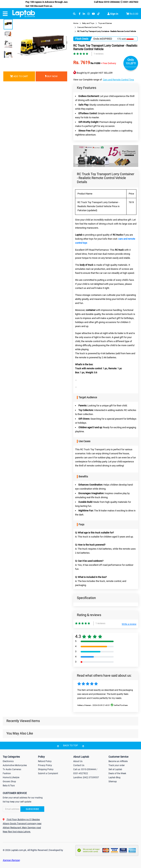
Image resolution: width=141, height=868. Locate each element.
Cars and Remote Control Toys (118, 80)
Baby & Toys (9, 786)
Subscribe (32, 809)
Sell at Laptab (115, 769)
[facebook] (80, 14)
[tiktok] (98, 14)
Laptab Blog (114, 777)
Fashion (7, 773)
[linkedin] (84, 14)
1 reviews (99, 54)
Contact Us (79, 765)
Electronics (8, 761)
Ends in (98, 39)
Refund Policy (45, 761)
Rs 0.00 (134, 14)
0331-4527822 (129, 2)
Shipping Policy (46, 769)
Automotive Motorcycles (15, 765)
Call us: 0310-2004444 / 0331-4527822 (85, 771)
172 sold (121, 39)
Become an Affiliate (118, 761)
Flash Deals (82, 39)
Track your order (117, 765)
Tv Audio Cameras (12, 769)
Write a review (129, 624)
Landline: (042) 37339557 (86, 777)
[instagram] (88, 14)
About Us (78, 761)
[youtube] (93, 14)
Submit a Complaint (48, 773)
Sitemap (113, 782)
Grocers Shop (9, 782)
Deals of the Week (117, 773)
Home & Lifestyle (11, 777)
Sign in (113, 14)
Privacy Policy (45, 765)
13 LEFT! (131, 63)
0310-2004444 (112, 2)
